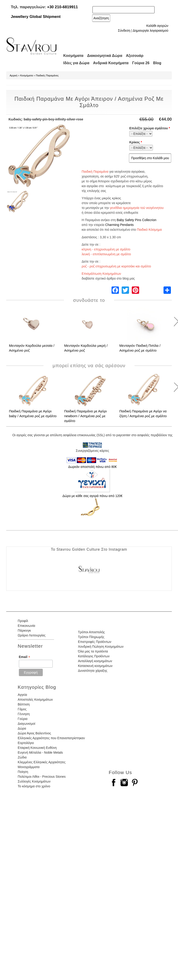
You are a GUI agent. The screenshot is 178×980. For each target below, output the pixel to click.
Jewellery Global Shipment (36, 17)
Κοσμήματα (73, 56)
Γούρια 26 (141, 63)
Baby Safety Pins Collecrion (136, 220)
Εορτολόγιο (26, 743)
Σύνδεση (124, 31)
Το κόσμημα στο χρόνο (34, 786)
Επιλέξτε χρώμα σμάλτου (150, 128)
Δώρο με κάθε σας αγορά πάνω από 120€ (92, 496)
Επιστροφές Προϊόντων (95, 642)
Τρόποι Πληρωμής (91, 637)
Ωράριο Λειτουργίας (32, 635)
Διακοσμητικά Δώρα (105, 56)
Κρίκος (136, 142)
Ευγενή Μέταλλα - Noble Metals (40, 752)
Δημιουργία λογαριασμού (151, 31)
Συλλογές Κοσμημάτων (34, 781)
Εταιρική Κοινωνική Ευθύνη (37, 748)
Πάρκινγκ (24, 630)
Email (24, 657)
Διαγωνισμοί (26, 724)
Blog (157, 63)
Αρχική (13, 75)
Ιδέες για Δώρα (76, 63)
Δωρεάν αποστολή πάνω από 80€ (92, 467)
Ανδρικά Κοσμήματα (111, 63)
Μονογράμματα (29, 767)
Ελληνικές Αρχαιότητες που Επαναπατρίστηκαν (51, 738)
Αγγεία (22, 695)
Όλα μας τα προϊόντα (93, 651)
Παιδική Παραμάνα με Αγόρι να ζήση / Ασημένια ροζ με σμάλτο (143, 414)
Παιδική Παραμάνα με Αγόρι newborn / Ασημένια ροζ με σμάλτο (85, 416)
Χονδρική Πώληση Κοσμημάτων (101, 647)
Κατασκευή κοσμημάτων (95, 666)
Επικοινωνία (26, 626)
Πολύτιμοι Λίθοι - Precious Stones (42, 777)
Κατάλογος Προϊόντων (94, 656)
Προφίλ (23, 621)
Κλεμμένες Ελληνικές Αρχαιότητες (42, 762)
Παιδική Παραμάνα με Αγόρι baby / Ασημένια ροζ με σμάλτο (33, 414)
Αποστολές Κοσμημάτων (35, 700)
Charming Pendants (120, 225)
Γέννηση (24, 714)
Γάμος (22, 709)
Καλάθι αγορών (157, 26)
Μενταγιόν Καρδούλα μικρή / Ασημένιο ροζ (86, 348)
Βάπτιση (24, 704)
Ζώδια (22, 757)
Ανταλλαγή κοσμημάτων (95, 661)
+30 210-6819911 (63, 7)
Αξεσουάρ (135, 56)
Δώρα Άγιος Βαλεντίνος (34, 733)
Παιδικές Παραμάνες (47, 75)
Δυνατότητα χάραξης (93, 671)
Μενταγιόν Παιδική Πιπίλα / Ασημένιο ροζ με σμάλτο (140, 348)
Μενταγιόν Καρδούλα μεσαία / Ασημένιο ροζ (32, 348)
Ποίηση (23, 772)
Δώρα (22, 728)
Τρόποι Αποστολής (91, 632)
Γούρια (23, 719)
